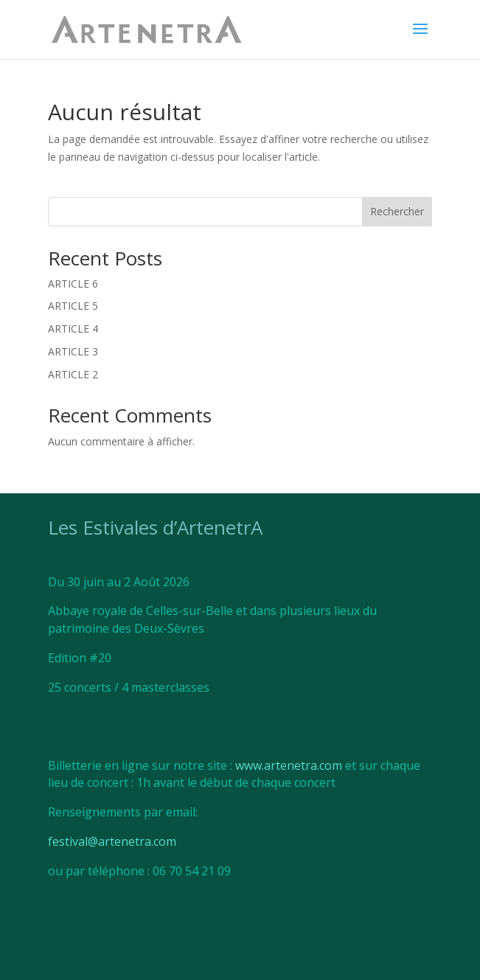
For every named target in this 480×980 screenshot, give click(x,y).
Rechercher (397, 211)
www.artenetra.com (289, 765)
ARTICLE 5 (73, 306)
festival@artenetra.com (112, 841)
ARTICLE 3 (73, 351)
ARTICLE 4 (73, 329)
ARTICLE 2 (73, 374)
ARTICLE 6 (73, 284)
